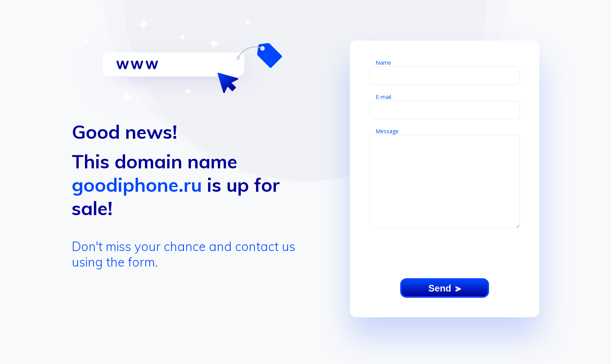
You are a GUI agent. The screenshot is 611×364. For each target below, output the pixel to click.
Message (387, 131)
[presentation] (445, 254)
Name (383, 63)
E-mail (383, 97)
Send (444, 288)
